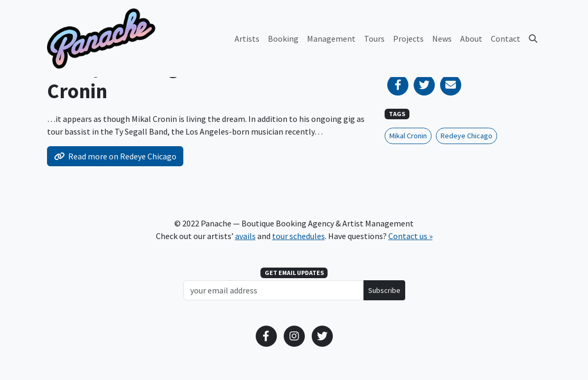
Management (331, 39)
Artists (247, 39)
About (471, 39)
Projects (408, 39)
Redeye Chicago (466, 136)
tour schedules (298, 236)
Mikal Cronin (408, 136)
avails (245, 236)
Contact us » (410, 236)
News (442, 39)
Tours (374, 39)
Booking (283, 39)
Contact (506, 39)
